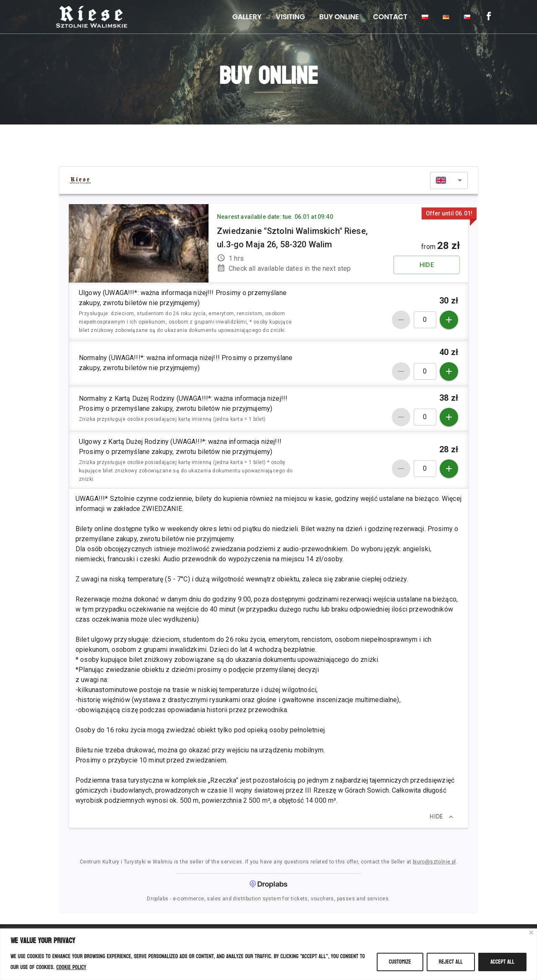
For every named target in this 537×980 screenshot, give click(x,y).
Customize (400, 962)
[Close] (531, 932)
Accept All (502, 962)
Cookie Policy (71, 967)
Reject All (451, 962)
